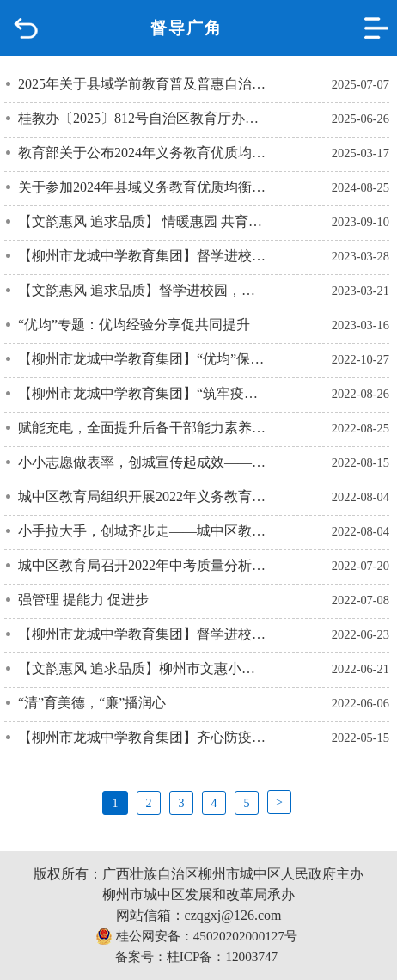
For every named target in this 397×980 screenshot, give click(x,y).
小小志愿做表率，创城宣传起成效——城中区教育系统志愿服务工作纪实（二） (142, 462)
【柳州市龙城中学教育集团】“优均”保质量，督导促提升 (142, 359)
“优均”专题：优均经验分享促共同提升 (134, 325)
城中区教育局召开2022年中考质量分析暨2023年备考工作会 (142, 565)
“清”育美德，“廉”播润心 (92, 703)
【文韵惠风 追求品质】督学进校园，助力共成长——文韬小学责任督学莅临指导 (142, 290)
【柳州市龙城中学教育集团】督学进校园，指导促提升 (142, 634)
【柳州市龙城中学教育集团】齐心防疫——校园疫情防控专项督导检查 (142, 737)
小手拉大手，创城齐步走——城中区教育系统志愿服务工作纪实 (142, 531)
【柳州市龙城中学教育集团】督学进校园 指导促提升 (142, 256)
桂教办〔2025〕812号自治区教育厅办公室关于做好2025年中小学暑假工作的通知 (142, 118)
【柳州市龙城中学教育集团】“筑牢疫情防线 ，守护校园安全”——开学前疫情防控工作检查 (142, 393)
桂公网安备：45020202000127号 (196, 936)
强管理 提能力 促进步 (83, 600)
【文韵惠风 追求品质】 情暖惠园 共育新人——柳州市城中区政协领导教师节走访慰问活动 (142, 221)
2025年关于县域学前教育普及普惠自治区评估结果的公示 (142, 84)
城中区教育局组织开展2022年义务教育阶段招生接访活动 (142, 496)
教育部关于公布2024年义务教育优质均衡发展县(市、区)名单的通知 (142, 153)
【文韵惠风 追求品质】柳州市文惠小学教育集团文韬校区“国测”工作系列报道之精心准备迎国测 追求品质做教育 (142, 668)
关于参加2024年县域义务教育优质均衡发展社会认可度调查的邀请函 (142, 187)
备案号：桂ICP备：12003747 (196, 956)
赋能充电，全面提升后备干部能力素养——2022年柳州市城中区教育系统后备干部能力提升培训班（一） (142, 428)
